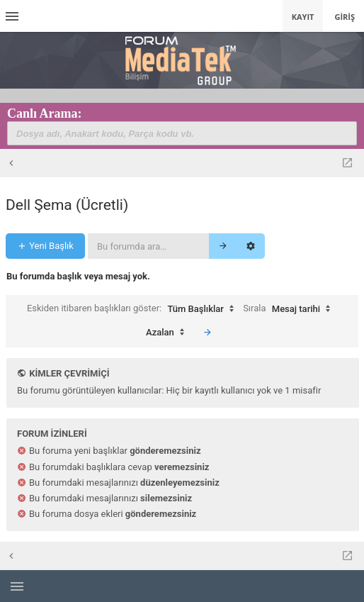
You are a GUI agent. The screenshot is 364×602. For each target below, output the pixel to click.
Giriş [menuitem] (345, 17)
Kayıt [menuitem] (303, 17)
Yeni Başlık (45, 246)
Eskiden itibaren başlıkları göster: (134, 309)
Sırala (290, 309)
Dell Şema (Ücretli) (67, 205)
